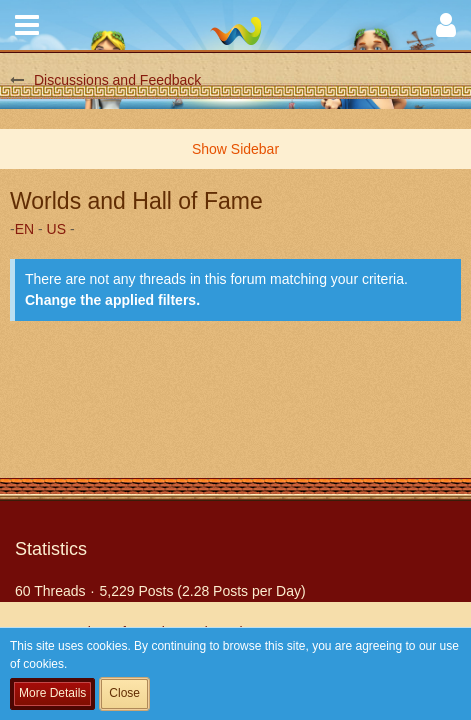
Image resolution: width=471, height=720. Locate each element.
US (56, 229)
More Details (52, 693)
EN (24, 229)
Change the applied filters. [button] (112, 300)
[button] (27, 25)
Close (124, 693)
